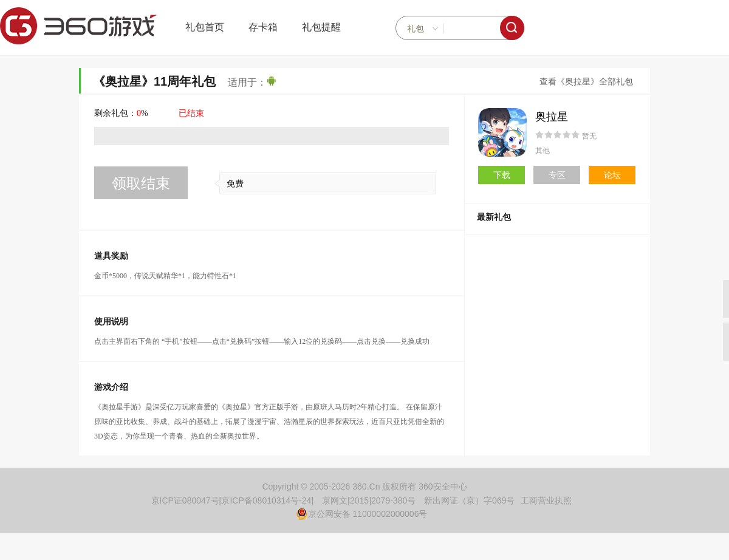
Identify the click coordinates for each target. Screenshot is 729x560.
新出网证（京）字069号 (469, 500)
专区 (557, 175)
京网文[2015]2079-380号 (369, 500)
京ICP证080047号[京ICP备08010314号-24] (233, 500)
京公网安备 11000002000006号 (362, 514)
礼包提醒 (321, 27)
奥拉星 (552, 117)
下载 (502, 175)
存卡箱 (263, 27)
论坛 (612, 175)
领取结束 (141, 183)
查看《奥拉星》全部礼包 (586, 82)
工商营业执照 (546, 500)
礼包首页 (205, 27)
